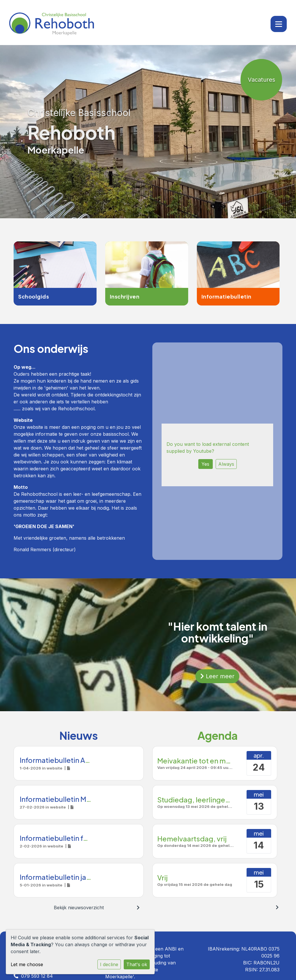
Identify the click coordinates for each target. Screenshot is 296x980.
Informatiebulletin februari (63, 838)
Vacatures (261, 80)
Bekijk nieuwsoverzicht (79, 908)
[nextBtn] (138, 908)
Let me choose (27, 964)
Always (226, 464)
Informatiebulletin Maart (60, 799)
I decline (109, 964)
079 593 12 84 (37, 976)
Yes (205, 464)
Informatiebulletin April (58, 760)
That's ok (137, 964)
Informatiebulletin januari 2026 (70, 877)
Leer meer (217, 676)
